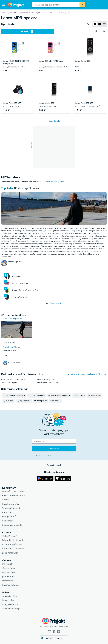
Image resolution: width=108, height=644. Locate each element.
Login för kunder (10, 553)
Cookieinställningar (11, 608)
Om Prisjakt (8, 564)
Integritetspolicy (10, 604)
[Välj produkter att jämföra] (96, 31)
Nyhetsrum (7, 581)
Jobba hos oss (9, 576)
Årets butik (7, 512)
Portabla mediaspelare (54, 182)
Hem (3, 13)
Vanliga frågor (9, 568)
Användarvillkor (10, 596)
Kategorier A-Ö (9, 516)
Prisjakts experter (11, 504)
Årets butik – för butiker (13, 549)
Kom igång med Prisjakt (13, 491)
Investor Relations (11, 585)
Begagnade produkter (12, 525)
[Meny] (3, 5)
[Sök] (82, 5)
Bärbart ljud (35, 13)
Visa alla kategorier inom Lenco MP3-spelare (87, 374)
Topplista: (8, 188)
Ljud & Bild (12, 13)
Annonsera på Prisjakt (13, 544)
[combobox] (56, 5)
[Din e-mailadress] (54, 441)
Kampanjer (7, 521)
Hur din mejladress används (43, 455)
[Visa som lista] (100, 24)
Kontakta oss (8, 572)
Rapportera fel (54, 121)
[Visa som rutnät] (95, 24)
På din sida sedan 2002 (13, 495)
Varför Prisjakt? (9, 536)
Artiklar (6, 500)
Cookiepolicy (8, 600)
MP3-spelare (48, 13)
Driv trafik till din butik (13, 540)
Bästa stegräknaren (26, 188)
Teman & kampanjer (12, 508)
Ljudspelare (23, 13)
